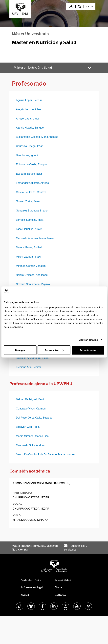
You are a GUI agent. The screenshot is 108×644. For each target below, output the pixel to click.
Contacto (61, 595)
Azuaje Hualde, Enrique (30, 128)
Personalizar (54, 350)
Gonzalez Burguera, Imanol (32, 211)
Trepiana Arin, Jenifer (29, 367)
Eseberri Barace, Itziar (29, 174)
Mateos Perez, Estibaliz (30, 247)
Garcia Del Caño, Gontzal (31, 192)
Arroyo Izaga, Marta (28, 119)
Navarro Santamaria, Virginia (33, 284)
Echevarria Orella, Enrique (32, 164)
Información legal (32, 587)
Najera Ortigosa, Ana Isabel (32, 275)
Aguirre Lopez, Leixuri (29, 100)
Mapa (58, 587)
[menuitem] (89, 7)
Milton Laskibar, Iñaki (28, 257)
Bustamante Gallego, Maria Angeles (37, 137)
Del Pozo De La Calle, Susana (34, 418)
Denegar (20, 350)
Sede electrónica (31, 580)
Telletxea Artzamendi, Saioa (32, 358)
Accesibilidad (63, 580)
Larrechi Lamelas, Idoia (30, 220)
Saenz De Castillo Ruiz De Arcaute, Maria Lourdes (46, 454)
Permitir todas (88, 350)
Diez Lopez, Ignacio (28, 155)
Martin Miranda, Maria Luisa (32, 436)
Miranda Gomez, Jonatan (31, 266)
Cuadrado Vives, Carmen (31, 409)
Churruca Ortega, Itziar (29, 146)
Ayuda (25, 595)
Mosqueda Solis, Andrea (30, 445)
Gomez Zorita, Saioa (28, 201)
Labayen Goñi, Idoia (28, 427)
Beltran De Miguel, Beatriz (31, 399)
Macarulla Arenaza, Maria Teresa (35, 238)
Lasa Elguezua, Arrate (29, 229)
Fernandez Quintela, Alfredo (32, 183)
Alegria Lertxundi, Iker (29, 109)
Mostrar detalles (88, 340)
